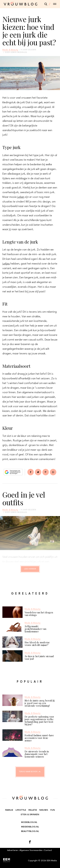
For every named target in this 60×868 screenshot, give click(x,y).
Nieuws (44, 810)
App (53, 472)
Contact (48, 850)
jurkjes (6, 264)
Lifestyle (21, 810)
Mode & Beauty (10, 50)
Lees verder (30, 569)
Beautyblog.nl (30, 831)
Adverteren (13, 850)
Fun (53, 810)
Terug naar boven (28, 772)
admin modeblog (19, 52)
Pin (46, 472)
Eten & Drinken (30, 815)
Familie (9, 810)
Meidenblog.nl (30, 827)
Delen (31, 472)
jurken (21, 197)
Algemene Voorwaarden (31, 850)
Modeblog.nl (29, 822)
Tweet (38, 472)
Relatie (33, 810)
